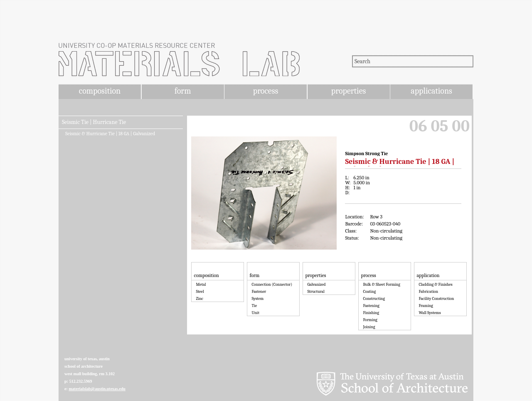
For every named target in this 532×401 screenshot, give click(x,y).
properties (349, 91)
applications (431, 91)
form (183, 91)
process (266, 91)
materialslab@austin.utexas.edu (97, 389)
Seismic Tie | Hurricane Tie (94, 122)
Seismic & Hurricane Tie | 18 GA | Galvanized (110, 134)
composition (100, 91)
